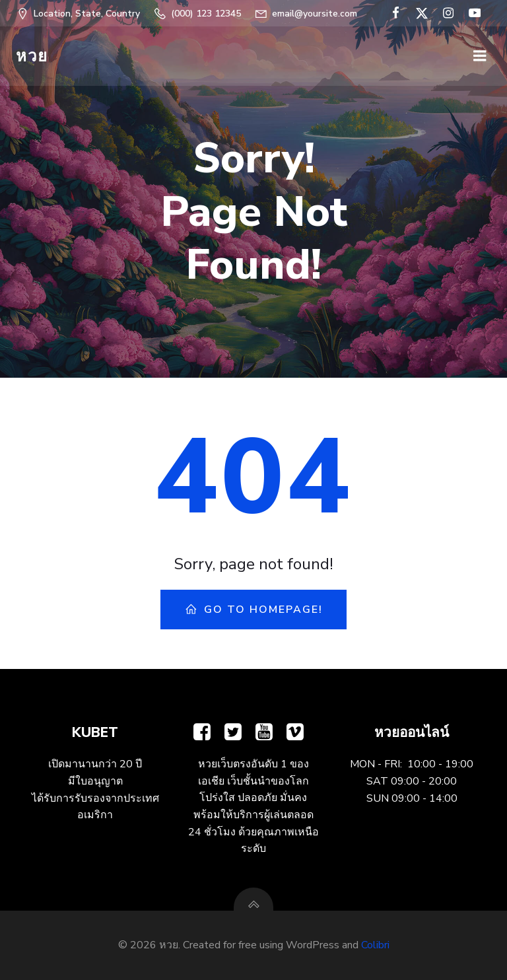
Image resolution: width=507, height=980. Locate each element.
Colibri (375, 945)
